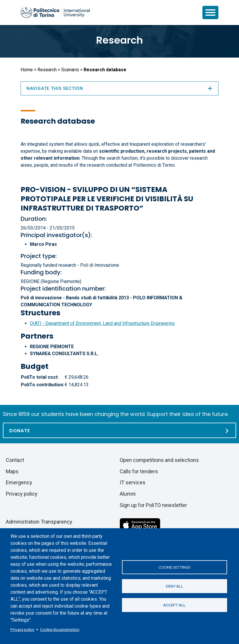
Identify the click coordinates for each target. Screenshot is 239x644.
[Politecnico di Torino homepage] (55, 13)
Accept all (174, 605)
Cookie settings (175, 567)
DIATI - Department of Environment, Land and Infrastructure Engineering (102, 323)
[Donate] (119, 430)
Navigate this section (120, 88)
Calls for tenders (139, 471)
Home (27, 70)
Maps (12, 471)
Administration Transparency (39, 522)
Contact (15, 460)
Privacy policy (22, 629)
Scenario (70, 70)
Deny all (174, 586)
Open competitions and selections (159, 460)
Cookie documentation (60, 629)
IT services (133, 482)
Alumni (128, 494)
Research (119, 40)
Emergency (19, 482)
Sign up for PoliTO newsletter (153, 505)
